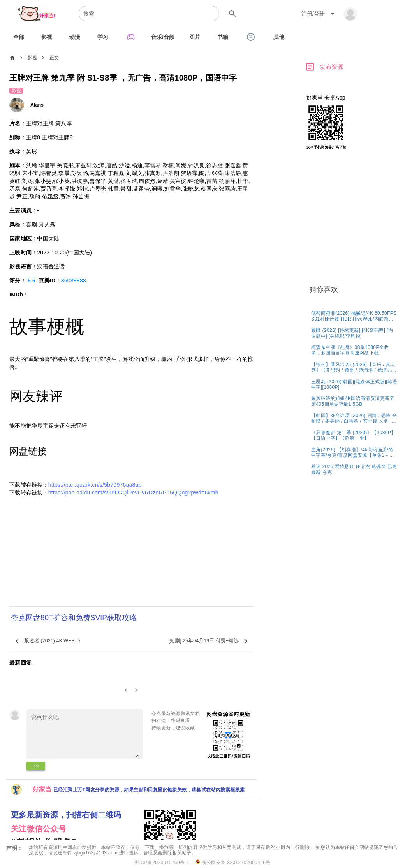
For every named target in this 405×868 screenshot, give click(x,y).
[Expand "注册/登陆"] (319, 14)
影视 (32, 58)
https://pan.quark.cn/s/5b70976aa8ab (95, 485)
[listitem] (354, 316)
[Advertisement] (131, 553)
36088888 (74, 281)
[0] (126, 690)
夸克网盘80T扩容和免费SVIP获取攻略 (74, 618)
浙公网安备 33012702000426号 (233, 862)
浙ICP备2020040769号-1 (162, 863)
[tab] (19, 37)
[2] (137, 690)
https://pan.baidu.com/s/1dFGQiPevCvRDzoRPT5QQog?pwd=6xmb (133, 493)
